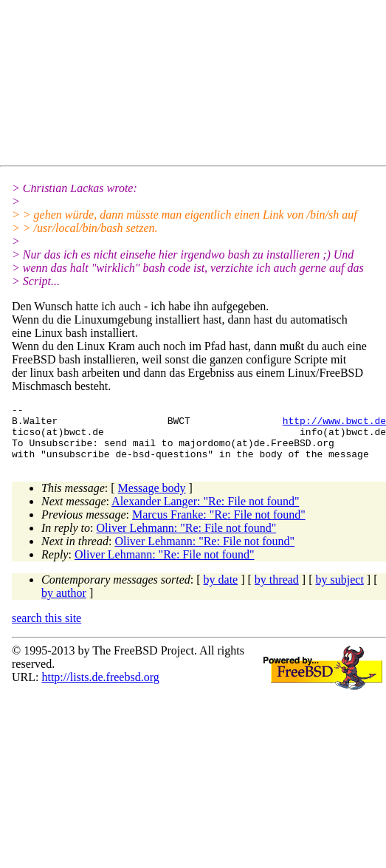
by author (64, 604)
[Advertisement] (144, 86)
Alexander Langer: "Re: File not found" (205, 512)
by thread (277, 591)
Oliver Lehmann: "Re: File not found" (187, 539)
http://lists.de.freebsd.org (100, 688)
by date (221, 591)
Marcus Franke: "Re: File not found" (219, 526)
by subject (340, 591)
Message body (152, 499)
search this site (46, 629)
